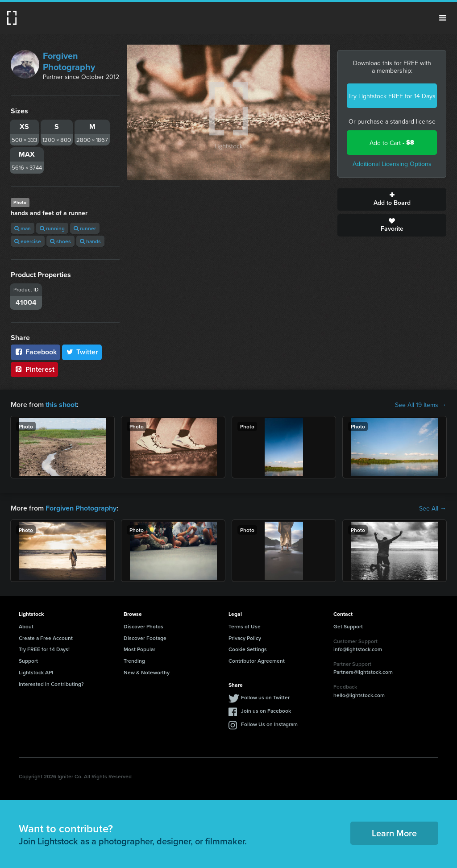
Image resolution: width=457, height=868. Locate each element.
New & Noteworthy (147, 672)
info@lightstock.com (358, 649)
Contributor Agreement (257, 661)
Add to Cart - (392, 143)
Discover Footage (145, 638)
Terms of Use (245, 626)
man (23, 228)
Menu (443, 18)
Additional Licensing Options (392, 164)
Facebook (35, 352)
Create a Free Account (46, 638)
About (26, 626)
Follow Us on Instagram (269, 724)
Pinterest (34, 369)
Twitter (82, 352)
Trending (134, 661)
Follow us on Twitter (265, 697)
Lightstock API (36, 672)
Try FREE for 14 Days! (44, 649)
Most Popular (139, 649)
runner (85, 228)
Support (28, 661)
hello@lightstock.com (359, 695)
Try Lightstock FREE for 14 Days (392, 96)
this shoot (61, 405)
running (52, 228)
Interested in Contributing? (51, 684)
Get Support (348, 626)
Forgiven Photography (69, 61)
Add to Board (392, 199)
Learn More (394, 833)
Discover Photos (143, 626)
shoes (60, 241)
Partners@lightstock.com (363, 672)
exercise (28, 241)
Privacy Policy (245, 638)
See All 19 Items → (421, 405)
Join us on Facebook (266, 710)
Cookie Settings (248, 649)
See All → (433, 508)
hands (90, 241)
